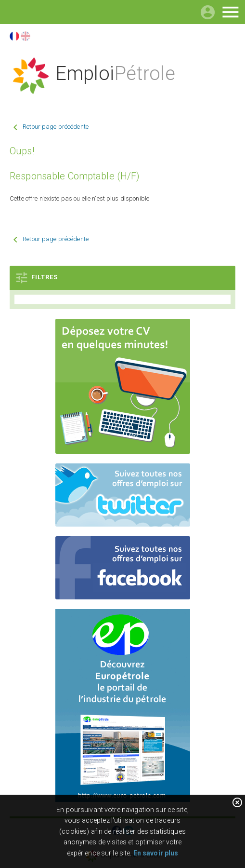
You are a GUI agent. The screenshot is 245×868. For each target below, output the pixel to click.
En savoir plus (156, 853)
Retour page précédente (56, 127)
